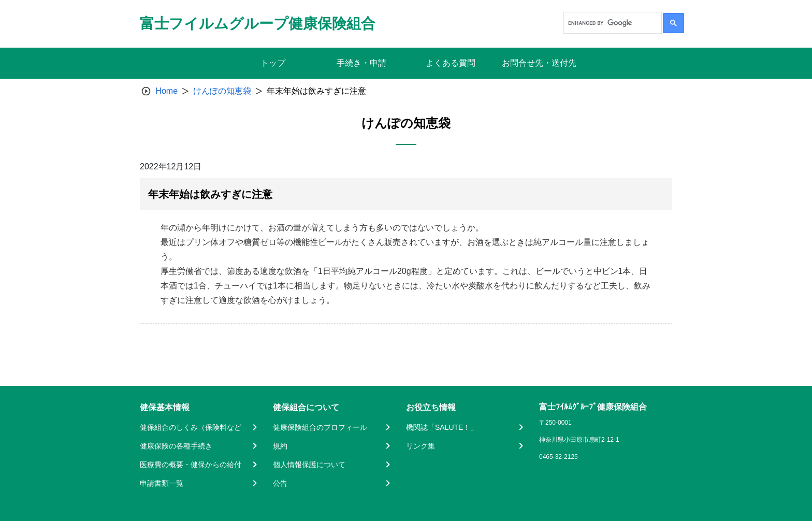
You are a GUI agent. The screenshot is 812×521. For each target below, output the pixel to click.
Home (166, 91)
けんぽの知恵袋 (222, 91)
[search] (612, 23)
